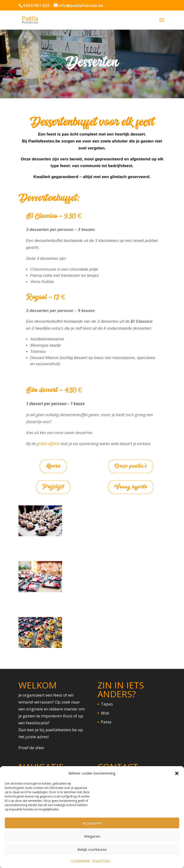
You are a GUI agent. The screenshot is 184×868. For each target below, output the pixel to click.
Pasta (106, 722)
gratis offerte (48, 444)
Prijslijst (53, 487)
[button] (177, 773)
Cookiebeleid (80, 861)
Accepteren (92, 823)
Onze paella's (131, 466)
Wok (105, 713)
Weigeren (92, 836)
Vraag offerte (131, 487)
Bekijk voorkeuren (92, 849)
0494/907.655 (36, 5)
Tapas (107, 704)
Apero (53, 466)
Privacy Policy (101, 861)
